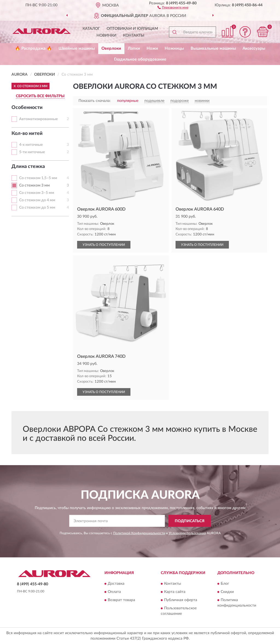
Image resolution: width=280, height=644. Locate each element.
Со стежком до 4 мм (37, 200)
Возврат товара (121, 600)
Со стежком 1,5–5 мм (38, 178)
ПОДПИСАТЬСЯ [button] (190, 521)
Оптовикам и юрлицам (132, 29)
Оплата (114, 592)
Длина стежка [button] (28, 167)
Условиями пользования (187, 533)
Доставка (116, 584)
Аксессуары (254, 48)
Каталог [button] (91, 29)
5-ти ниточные (32, 152)
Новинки (107, 36)
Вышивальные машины (213, 48)
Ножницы (174, 48)
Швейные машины (77, 48)
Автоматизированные (38, 119)
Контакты (134, 36)
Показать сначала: (95, 101)
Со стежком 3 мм (34, 185)
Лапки (134, 48)
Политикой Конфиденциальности (139, 533)
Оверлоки (111, 48)
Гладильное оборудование (140, 59)
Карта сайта (175, 592)
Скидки (227, 592)
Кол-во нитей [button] (27, 134)
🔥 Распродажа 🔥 (33, 48)
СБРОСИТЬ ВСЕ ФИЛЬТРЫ (40, 96)
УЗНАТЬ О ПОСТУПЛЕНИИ (104, 245)
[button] (173, 7)
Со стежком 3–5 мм (37, 193)
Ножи (152, 48)
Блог (225, 584)
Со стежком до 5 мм (37, 208)
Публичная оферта (181, 600)
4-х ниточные (31, 145)
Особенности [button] (27, 108)
